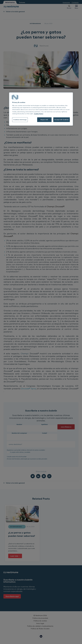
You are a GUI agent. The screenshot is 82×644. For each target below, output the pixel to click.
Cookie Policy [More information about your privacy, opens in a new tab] (39, 114)
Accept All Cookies (62, 120)
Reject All (44, 120)
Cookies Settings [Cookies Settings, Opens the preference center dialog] (20, 120)
